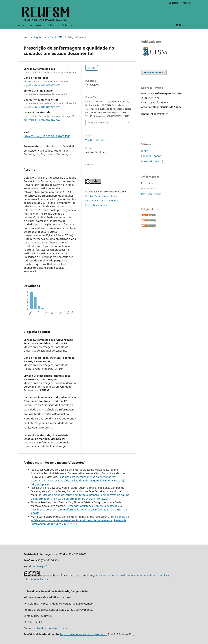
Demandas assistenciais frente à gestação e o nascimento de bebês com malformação (76, 508)
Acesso (186, 3)
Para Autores (148, 188)
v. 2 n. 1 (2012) (56, 37)
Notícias (52, 25)
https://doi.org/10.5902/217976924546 (47, 136)
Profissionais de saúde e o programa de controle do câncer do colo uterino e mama (80, 518)
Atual (21, 25)
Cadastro (174, 3)
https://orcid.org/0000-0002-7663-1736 (42, 107)
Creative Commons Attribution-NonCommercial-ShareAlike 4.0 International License (102, 201)
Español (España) (152, 156)
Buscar (182, 25)
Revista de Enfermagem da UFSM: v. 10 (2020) (80, 499)
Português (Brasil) (152, 161)
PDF (93, 68)
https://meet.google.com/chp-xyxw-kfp (84, 634)
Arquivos (36, 25)
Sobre (66, 25)
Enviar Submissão (154, 72)
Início (27, 37)
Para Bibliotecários (151, 194)
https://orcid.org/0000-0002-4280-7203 (42, 120)
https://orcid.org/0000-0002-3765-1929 (42, 85)
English (146, 151)
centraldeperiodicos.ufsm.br (50, 628)
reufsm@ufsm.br (43, 566)
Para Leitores (148, 183)
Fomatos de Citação (98, 123)
